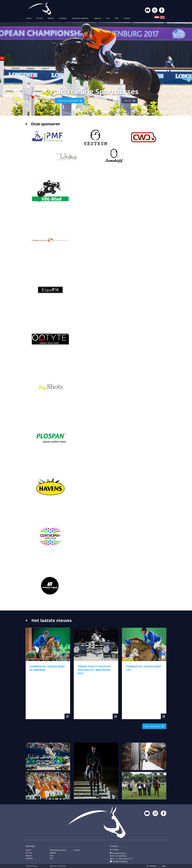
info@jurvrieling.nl (119, 861)
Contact (127, 18)
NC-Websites (152, 866)
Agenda (97, 18)
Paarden (63, 18)
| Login (162, 866)
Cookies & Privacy (32, 866)
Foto (108, 18)
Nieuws (51, 18)
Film (117, 18)
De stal (39, 18)
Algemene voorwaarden (58, 866)
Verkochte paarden (80, 18)
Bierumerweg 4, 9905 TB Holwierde (118, 854)
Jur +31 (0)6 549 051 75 (121, 859)
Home (29, 18)
